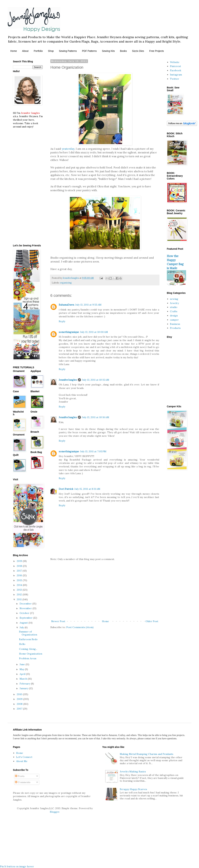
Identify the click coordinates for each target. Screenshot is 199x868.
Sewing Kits (108, 51)
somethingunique (69, 332)
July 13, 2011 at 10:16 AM (96, 417)
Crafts (174, 311)
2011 (20, 599)
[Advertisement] (105, 590)
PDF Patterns (89, 51)
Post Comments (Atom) (80, 627)
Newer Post (58, 621)
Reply (62, 321)
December (26, 604)
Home (14, 51)
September (26, 618)
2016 (20, 575)
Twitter (175, 79)
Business (175, 324)
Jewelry (174, 303)
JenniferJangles (68, 380)
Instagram (176, 75)
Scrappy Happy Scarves (133, 789)
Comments (23, 782)
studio (174, 307)
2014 (20, 585)
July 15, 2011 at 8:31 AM (87, 489)
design (174, 316)
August (24, 623)
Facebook (176, 70)
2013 (20, 590)
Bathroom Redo (28, 639)
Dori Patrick (66, 489)
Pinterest (175, 66)
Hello (22, 644)
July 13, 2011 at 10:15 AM (96, 380)
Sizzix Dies (138, 51)
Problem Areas (28, 658)
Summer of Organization (28, 633)
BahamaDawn (66, 305)
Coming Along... (28, 649)
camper (174, 320)
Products (175, 328)
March (24, 679)
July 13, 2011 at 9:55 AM (88, 305)
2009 (20, 699)
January (24, 688)
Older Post (152, 621)
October (25, 613)
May (22, 669)
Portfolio (38, 51)
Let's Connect (24, 757)
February (25, 684)
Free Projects (157, 51)
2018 (20, 566)
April (23, 674)
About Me (22, 761)
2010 (20, 694)
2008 (20, 704)
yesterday (68, 149)
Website (175, 62)
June (23, 664)
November (26, 608)
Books (123, 51)
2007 (20, 709)
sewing (174, 299)
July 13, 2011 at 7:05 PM (93, 451)
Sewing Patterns (68, 51)
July (22, 627)
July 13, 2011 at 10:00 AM (94, 332)
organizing (66, 283)
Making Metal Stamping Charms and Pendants (147, 754)
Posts (20, 776)
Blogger (55, 812)
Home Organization (31, 654)
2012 (20, 594)
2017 (20, 571)
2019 (20, 561)
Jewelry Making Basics (133, 772)
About (25, 51)
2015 (20, 580)
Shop (51, 51)
